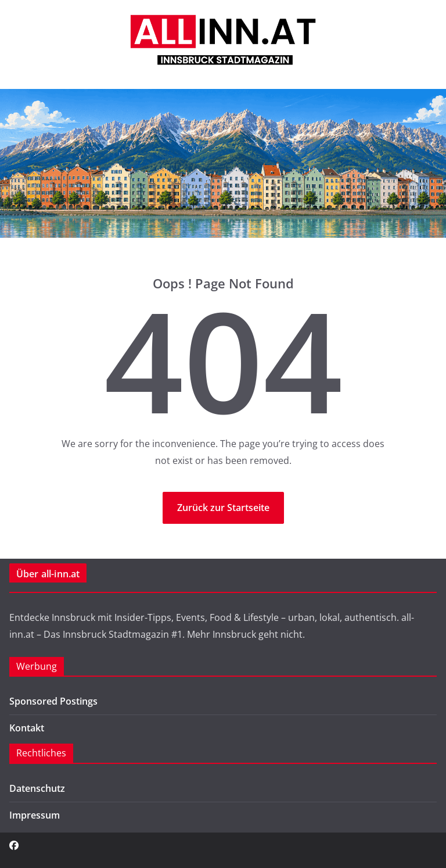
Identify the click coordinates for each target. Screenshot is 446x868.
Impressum (35, 815)
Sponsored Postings (53, 701)
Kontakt (27, 728)
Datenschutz (37, 788)
